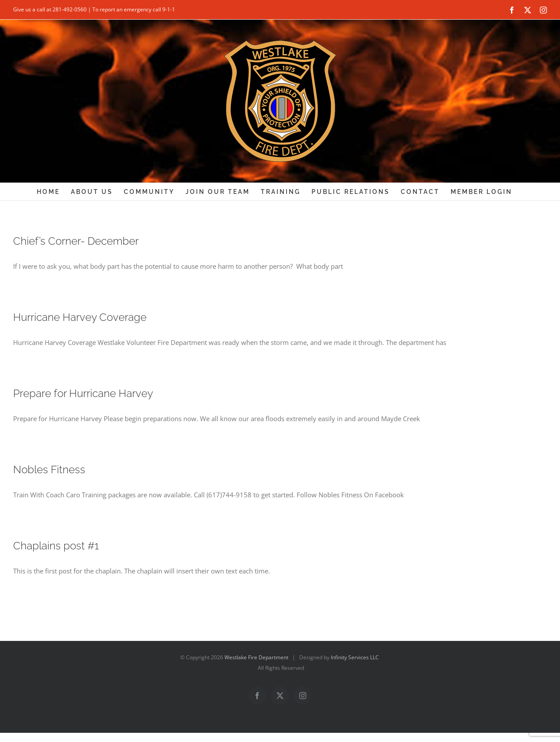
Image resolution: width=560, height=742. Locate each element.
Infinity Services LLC (355, 657)
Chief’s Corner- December (76, 241)
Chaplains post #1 (56, 546)
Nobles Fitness (49, 469)
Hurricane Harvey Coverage (80, 317)
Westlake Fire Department (256, 657)
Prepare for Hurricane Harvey (83, 393)
